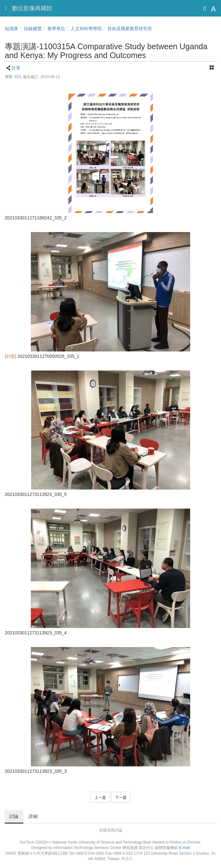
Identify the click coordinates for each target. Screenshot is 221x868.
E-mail (184, 848)
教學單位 (56, 29)
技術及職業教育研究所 (130, 29)
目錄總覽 (33, 29)
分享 (16, 68)
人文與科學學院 (86, 29)
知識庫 (11, 29)
